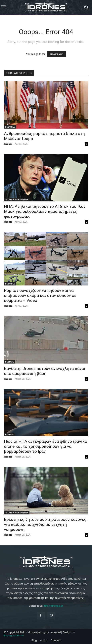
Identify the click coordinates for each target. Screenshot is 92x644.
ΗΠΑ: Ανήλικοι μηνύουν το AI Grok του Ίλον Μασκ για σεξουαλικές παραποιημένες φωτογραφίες (45, 211)
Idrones (8, 144)
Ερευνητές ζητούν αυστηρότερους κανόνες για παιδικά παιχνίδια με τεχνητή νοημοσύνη (45, 524)
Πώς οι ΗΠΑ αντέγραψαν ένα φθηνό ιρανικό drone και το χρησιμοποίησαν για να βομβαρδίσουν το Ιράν (46, 446)
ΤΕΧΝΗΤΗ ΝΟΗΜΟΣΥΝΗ (17, 200)
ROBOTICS (10, 127)
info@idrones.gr (53, 606)
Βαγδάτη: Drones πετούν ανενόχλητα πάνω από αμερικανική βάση (45, 371)
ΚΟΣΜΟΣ (9, 362)
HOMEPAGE (57, 54)
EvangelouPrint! (14, 636)
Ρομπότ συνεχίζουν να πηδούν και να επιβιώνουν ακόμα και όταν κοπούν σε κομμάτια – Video (40, 295)
